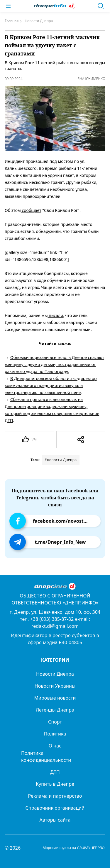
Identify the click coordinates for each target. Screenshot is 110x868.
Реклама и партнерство (55, 796)
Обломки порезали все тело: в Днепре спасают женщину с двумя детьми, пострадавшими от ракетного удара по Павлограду (54, 364)
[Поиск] (101, 6)
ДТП (55, 772)
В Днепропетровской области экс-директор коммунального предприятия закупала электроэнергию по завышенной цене (51, 385)
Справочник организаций (55, 808)
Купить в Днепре (55, 784)
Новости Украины (55, 686)
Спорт (55, 722)
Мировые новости (55, 698)
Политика (55, 734)
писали (55, 315)
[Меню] (8, 6)
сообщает (31, 210)
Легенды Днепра (55, 710)
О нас (55, 746)
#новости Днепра (61, 460)
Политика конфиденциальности (46, 757)
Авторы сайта (55, 820)
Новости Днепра (55, 674)
